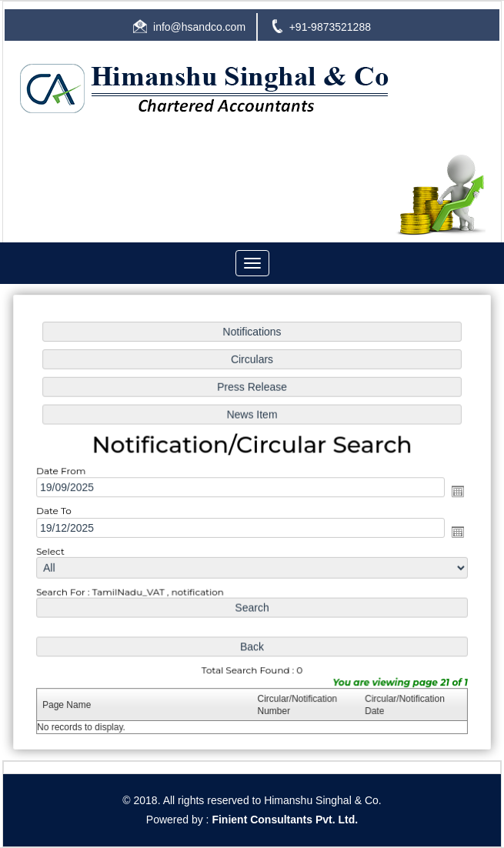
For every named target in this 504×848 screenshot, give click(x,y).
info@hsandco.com (199, 27)
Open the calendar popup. (456, 492)
